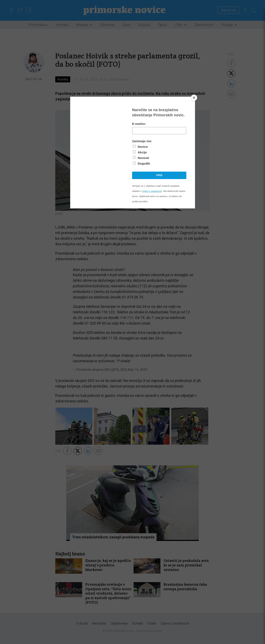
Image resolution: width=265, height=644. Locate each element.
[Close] (194, 98)
